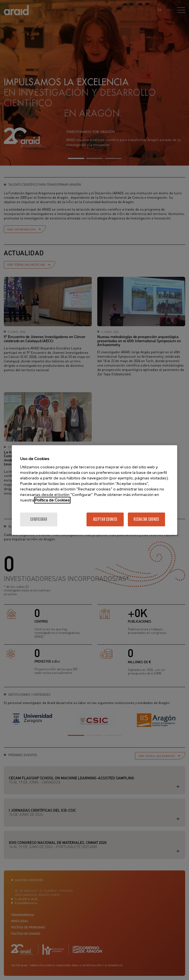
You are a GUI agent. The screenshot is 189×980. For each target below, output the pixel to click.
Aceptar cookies (105, 519)
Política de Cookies (52, 500)
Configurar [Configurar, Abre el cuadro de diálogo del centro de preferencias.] (39, 519)
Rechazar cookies (146, 519)
